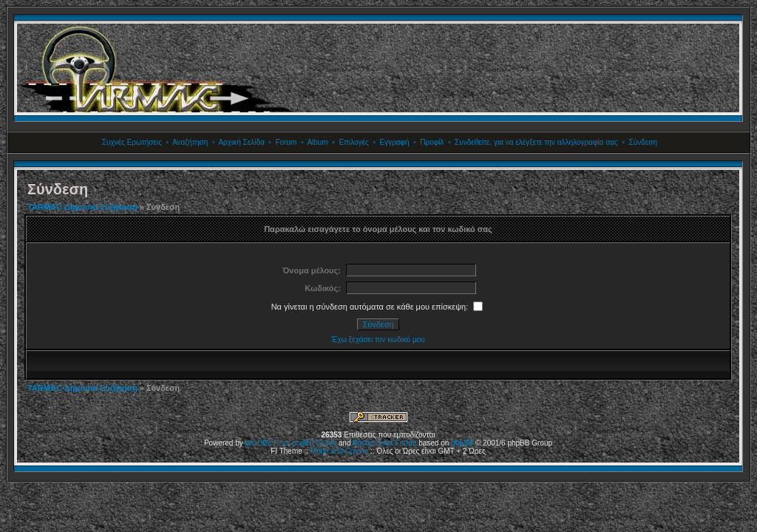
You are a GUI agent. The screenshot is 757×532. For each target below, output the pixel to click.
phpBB (462, 443)
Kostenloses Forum (384, 443)
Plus (281, 443)
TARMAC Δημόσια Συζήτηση (82, 207)
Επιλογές (353, 142)
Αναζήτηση (190, 142)
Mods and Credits (339, 451)
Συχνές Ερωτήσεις (132, 142)
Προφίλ (432, 142)
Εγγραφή (394, 142)
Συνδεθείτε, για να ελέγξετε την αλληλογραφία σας (536, 142)
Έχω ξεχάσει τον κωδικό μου (378, 340)
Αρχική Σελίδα (241, 142)
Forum (286, 142)
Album (317, 142)
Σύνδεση (643, 142)
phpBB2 (259, 443)
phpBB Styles (314, 443)
